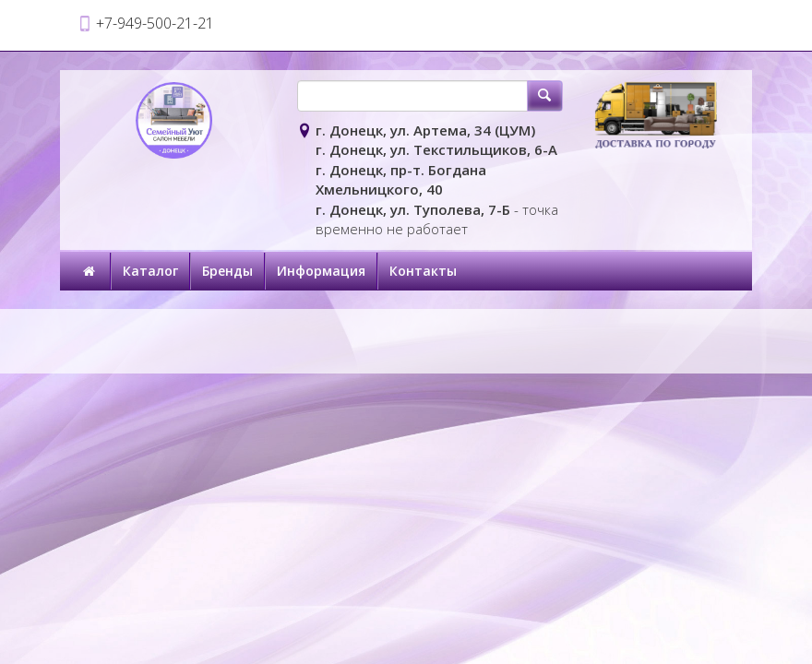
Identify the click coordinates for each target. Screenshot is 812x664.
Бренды (227, 271)
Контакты (423, 271)
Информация (321, 271)
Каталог (150, 271)
